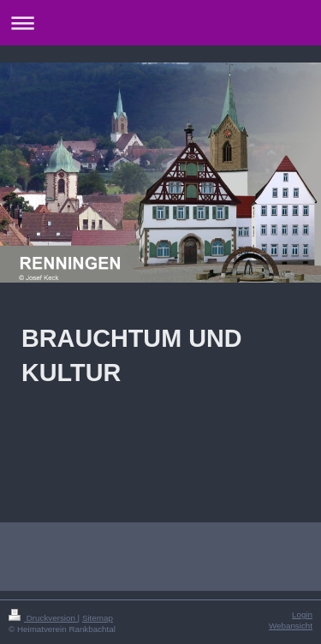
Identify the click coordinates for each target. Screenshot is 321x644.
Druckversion (43, 618)
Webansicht (291, 626)
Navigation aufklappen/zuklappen (160, 23)
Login (302, 614)
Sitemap (98, 618)
